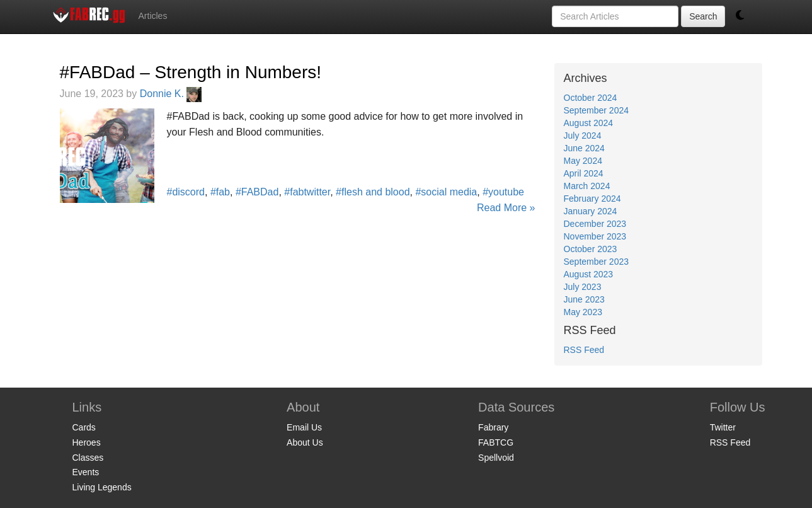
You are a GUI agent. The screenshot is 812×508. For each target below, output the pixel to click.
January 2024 (591, 211)
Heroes (87, 442)
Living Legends (102, 487)
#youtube (503, 192)
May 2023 (583, 312)
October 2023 (591, 249)
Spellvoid (496, 458)
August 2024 (589, 123)
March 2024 (587, 186)
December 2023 (595, 224)
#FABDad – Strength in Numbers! (191, 72)
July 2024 (583, 136)
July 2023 (583, 287)
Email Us (304, 427)
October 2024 (591, 98)
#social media (446, 192)
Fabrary (493, 427)
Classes (88, 458)
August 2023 (589, 274)
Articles (153, 16)
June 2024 (584, 148)
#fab (220, 192)
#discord (186, 192)
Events (86, 472)
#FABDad (257, 192)
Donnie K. (171, 94)
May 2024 (583, 161)
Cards (84, 427)
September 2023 (597, 262)
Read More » (506, 208)
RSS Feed (584, 350)
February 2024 (592, 199)
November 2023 (595, 236)
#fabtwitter (307, 192)
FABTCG (496, 442)
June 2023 (584, 299)
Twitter (723, 427)
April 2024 (584, 173)
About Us (305, 442)
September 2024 (597, 110)
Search (703, 16)
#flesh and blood (373, 192)
